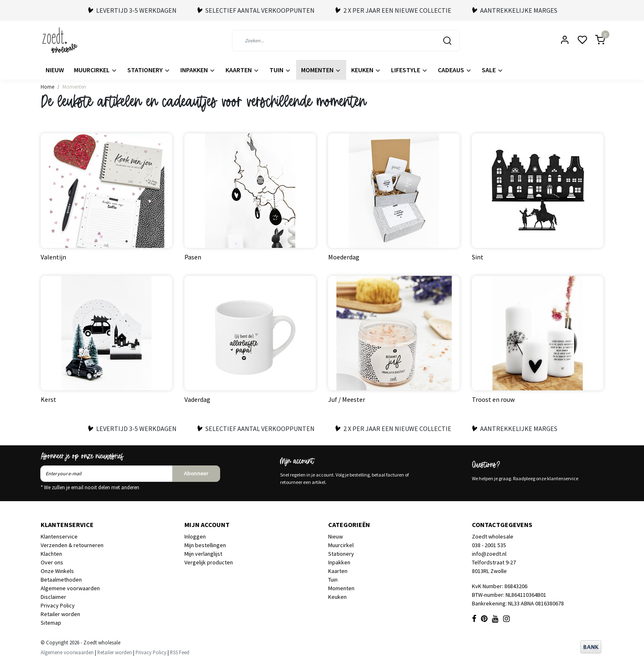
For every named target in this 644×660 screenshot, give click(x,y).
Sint (478, 257)
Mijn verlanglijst (203, 554)
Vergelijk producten (209, 562)
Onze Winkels (57, 571)
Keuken (366, 70)
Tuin (280, 70)
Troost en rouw (493, 399)
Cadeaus (455, 70)
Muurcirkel (96, 70)
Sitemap (51, 623)
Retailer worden (60, 614)
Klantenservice (59, 536)
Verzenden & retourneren (72, 545)
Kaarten (243, 70)
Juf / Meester (347, 399)
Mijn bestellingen (205, 545)
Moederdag (344, 257)
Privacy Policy (58, 605)
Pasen (193, 257)
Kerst (48, 399)
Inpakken (198, 70)
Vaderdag (197, 399)
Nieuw (55, 70)
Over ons (52, 562)
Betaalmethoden (61, 580)
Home (47, 87)
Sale (493, 70)
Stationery (149, 70)
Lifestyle (409, 70)
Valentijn (53, 257)
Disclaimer (53, 597)
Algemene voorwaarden (70, 588)
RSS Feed (180, 652)
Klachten (51, 554)
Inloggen (195, 536)
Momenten (321, 70)
